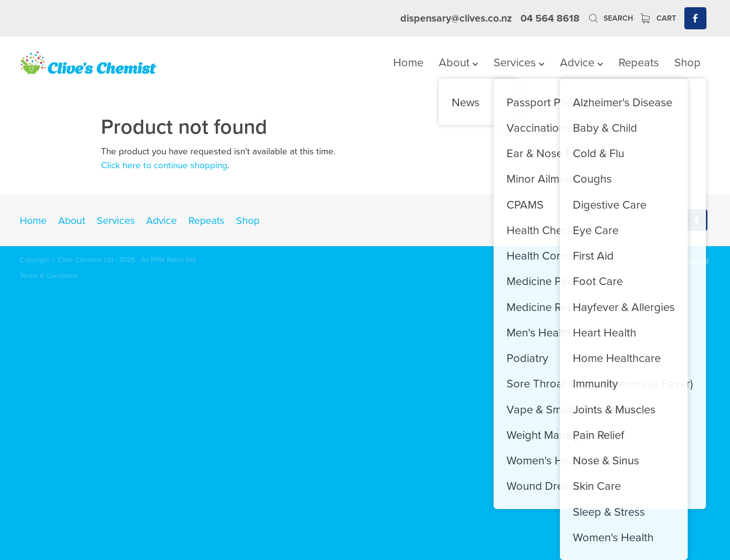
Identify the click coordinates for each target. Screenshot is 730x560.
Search (610, 18)
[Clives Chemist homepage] (89, 64)
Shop (687, 62)
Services (519, 62)
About (458, 62)
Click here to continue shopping (164, 165)
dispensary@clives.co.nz (456, 18)
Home (408, 62)
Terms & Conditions (49, 275)
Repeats (639, 62)
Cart (658, 18)
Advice (582, 62)
